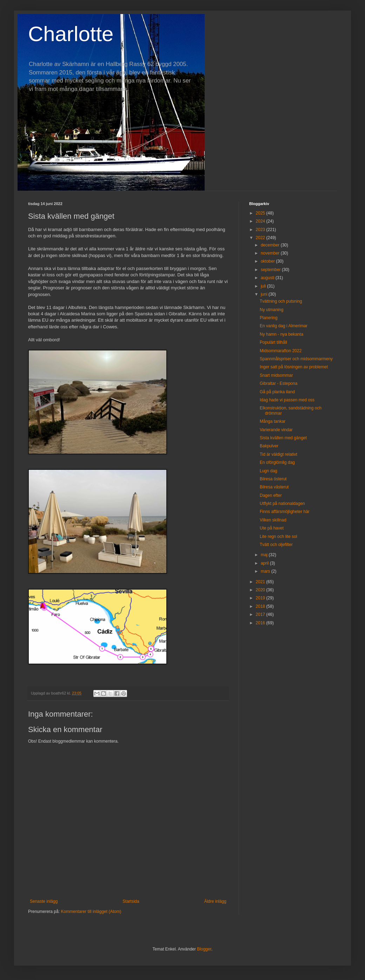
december (271, 245)
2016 (261, 623)
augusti (268, 278)
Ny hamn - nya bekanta (281, 334)
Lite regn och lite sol (278, 537)
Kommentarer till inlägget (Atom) (91, 912)
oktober (268, 261)
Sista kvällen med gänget (283, 438)
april (265, 563)
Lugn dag (268, 471)
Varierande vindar (276, 430)
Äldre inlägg (215, 901)
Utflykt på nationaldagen (282, 504)
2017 (261, 614)
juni (265, 294)
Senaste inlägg (44, 901)
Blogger (204, 949)
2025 (261, 213)
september (271, 270)
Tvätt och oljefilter (276, 545)
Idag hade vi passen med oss (287, 400)
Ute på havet (272, 528)
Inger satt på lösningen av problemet (294, 367)
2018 (261, 606)
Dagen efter (271, 495)
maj (265, 555)
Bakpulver (269, 446)
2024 (261, 221)
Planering (269, 318)
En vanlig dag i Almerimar (284, 326)
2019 (261, 598)
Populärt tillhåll (273, 342)
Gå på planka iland (277, 392)
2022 (261, 238)
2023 (261, 230)
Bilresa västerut (274, 487)
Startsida (131, 901)
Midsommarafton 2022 (281, 351)
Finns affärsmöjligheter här (285, 512)
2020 (261, 590)
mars (266, 571)
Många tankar (273, 421)
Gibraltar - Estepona (278, 383)
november (271, 253)
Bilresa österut (273, 479)
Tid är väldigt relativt (278, 454)
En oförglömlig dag (277, 462)
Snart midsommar (276, 375)
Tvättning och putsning (281, 301)
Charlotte (71, 34)
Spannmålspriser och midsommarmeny (296, 359)
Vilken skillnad (273, 520)
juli (264, 286)
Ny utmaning (271, 310)
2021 (261, 582)
